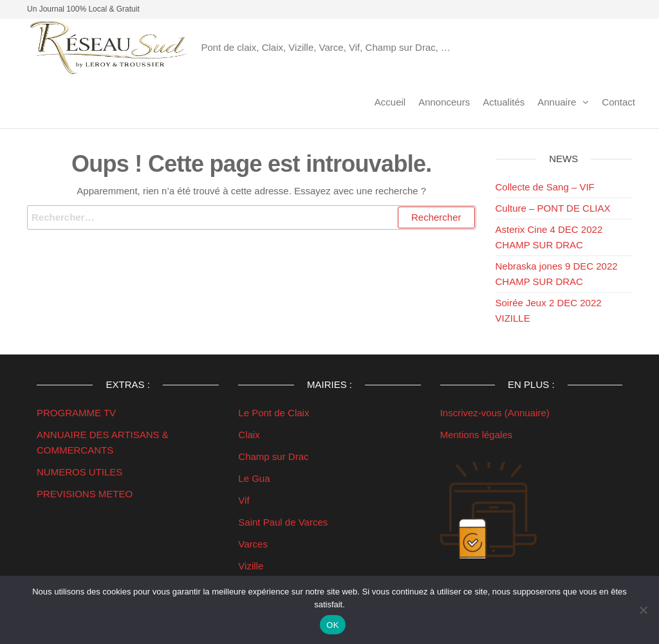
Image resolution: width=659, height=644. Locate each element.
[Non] (643, 610)
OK (332, 625)
